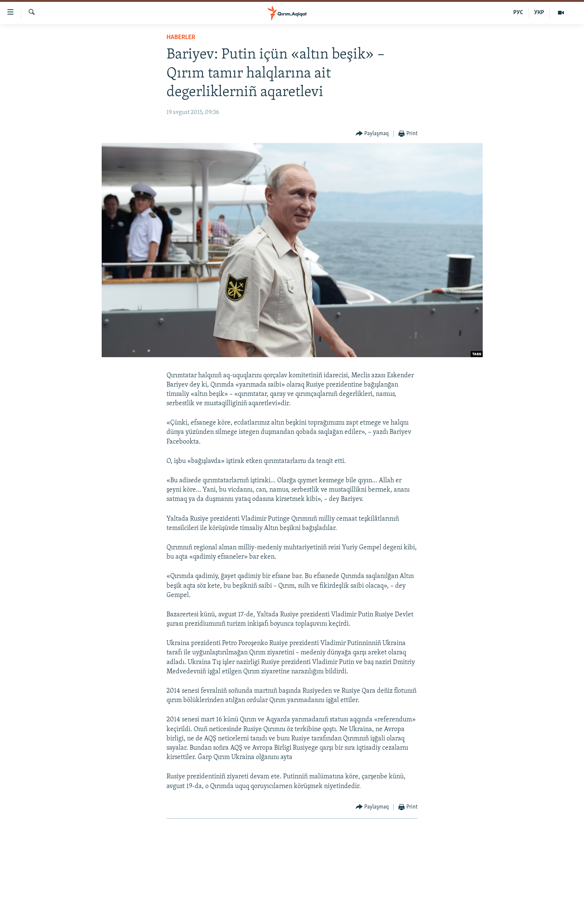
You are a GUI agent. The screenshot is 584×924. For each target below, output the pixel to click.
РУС (518, 13)
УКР (539, 13)
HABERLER (181, 37)
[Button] (372, 134)
